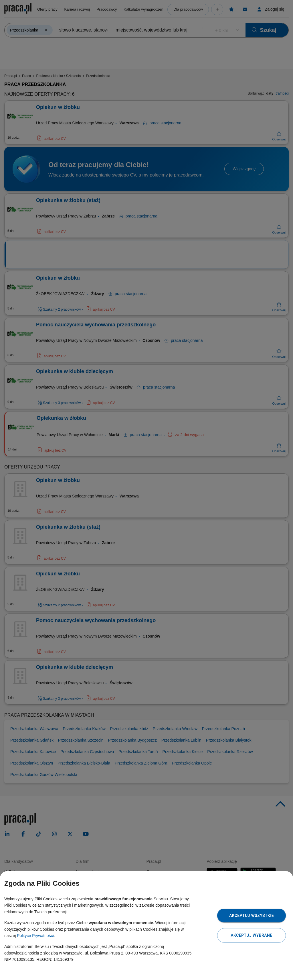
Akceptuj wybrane (251, 935)
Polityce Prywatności (35, 936)
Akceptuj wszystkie (252, 916)
